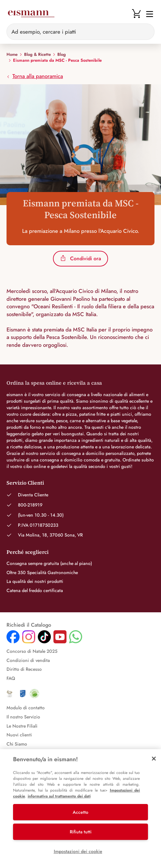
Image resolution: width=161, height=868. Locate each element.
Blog (62, 55)
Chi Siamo (17, 744)
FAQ (11, 678)
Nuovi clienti (19, 735)
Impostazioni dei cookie (78, 851)
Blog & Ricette (37, 55)
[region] (80, 809)
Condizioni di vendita (28, 660)
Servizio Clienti (25, 483)
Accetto (80, 812)
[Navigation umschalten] (148, 14)
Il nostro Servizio (23, 717)
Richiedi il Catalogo (29, 625)
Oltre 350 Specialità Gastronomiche (42, 572)
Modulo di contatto (26, 708)
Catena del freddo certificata (35, 590)
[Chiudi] (154, 759)
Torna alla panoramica (35, 76)
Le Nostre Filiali (22, 726)
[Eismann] (31, 14)
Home (12, 55)
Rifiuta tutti (81, 832)
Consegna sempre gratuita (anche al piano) (49, 563)
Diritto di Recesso (24, 669)
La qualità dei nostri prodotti (35, 581)
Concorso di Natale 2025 (32, 651)
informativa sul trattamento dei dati (59, 796)
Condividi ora (81, 258)
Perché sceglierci (28, 552)
